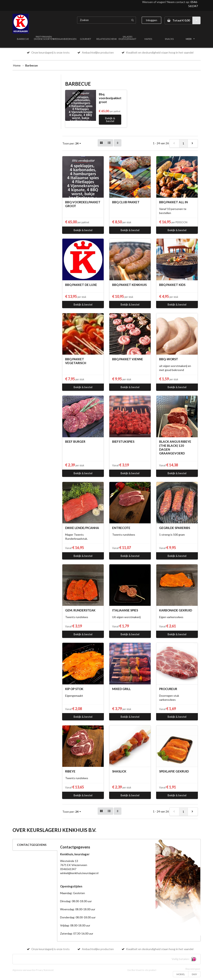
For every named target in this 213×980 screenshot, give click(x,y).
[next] (193, 143)
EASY (194, 974)
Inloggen (151, 20)
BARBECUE (23, 39)
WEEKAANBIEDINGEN (65, 39)
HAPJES (148, 39)
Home (17, 65)
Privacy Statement (45, 970)
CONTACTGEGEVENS (32, 845)
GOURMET (86, 39)
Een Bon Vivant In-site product (142, 970)
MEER (190, 39)
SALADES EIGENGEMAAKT (127, 38)
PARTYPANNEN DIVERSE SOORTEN (44, 38)
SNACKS (169, 39)
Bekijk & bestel (110, 120)
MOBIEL (181, 974)
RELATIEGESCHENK (107, 39)
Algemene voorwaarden (24, 970)
